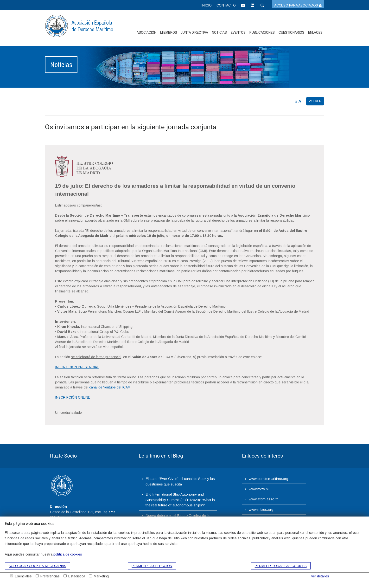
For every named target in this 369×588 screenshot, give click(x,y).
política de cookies (68, 554)
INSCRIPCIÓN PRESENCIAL (77, 367)
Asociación (146, 32)
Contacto (226, 5)
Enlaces (315, 32)
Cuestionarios (291, 32)
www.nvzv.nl (259, 489)
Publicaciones (262, 32)
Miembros (169, 32)
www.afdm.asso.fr (263, 499)
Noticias (219, 32)
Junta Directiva (194, 32)
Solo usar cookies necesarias (37, 566)
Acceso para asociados (298, 5)
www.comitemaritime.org (268, 479)
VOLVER (315, 101)
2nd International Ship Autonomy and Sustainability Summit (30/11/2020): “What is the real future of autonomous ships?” (180, 500)
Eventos (238, 32)
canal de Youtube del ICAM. (110, 387)
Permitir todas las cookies (281, 566)
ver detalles (320, 576)
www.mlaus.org (261, 509)
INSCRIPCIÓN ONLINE (73, 397)
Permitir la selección (152, 566)
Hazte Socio (63, 456)
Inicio (207, 5)
